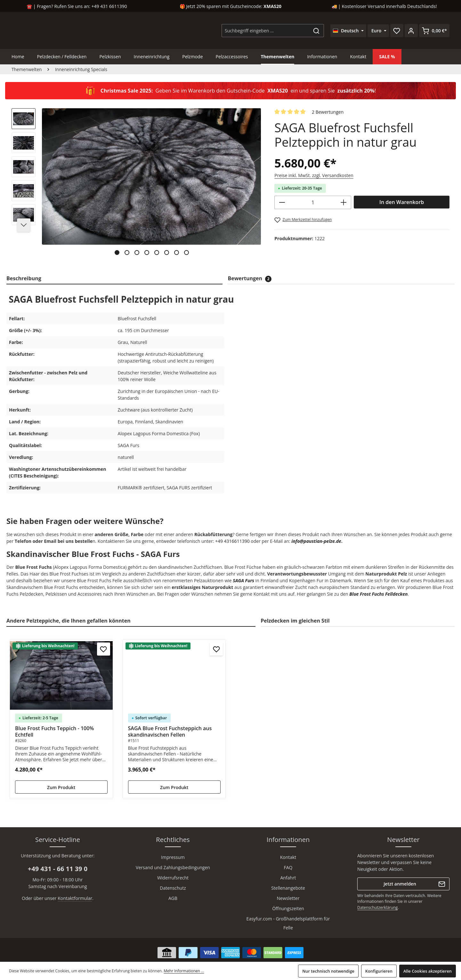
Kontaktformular (75, 898)
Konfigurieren (379, 971)
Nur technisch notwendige (328, 971)
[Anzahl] (313, 202)
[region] (137, 184)
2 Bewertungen (328, 112)
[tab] (114, 279)
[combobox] (265, 31)
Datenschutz (173, 888)
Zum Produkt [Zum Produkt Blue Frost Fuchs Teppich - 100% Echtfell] (61, 787)
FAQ (288, 867)
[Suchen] (316, 31)
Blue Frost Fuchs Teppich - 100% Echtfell (54, 731)
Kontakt (288, 857)
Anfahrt (288, 878)
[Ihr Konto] (411, 31)
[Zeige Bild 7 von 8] (177, 253)
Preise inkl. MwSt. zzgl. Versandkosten (314, 175)
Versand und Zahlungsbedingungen (173, 867)
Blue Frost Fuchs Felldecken (378, 594)
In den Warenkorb (402, 202)
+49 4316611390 (232, 541)
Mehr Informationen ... (184, 971)
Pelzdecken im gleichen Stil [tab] (295, 621)
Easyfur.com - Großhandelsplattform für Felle (288, 923)
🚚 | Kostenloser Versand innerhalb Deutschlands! (384, 6)
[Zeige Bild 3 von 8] (137, 253)
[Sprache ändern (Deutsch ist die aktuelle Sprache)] (348, 31)
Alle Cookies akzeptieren (428, 971)
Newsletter (288, 898)
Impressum (173, 857)
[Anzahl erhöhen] (344, 202)
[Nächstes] (24, 225)
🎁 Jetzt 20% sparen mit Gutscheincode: (230, 6)
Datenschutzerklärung (377, 907)
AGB (173, 898)
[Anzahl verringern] (282, 202)
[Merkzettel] (397, 31)
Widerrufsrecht (173, 878)
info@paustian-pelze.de (316, 541)
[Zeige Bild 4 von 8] (147, 253)
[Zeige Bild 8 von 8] (186, 253)
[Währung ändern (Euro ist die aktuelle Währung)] (378, 31)
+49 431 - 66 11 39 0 (58, 869)
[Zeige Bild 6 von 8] (167, 253)
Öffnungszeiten (288, 908)
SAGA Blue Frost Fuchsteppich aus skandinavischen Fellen (170, 731)
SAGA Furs (243, 580)
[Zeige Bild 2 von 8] (127, 253)
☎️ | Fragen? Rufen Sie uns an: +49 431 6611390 (77, 6)
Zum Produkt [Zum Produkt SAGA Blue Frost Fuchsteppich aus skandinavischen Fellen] (174, 787)
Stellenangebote (288, 888)
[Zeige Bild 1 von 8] (117, 253)
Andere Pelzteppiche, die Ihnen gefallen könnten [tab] (69, 621)
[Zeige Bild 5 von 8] (157, 253)
